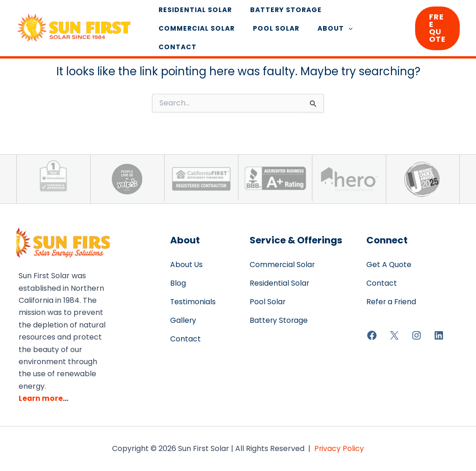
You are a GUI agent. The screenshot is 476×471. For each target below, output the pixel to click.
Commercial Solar (194, 33)
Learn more (41, 398)
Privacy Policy (339, 448)
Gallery (183, 320)
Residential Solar (192, 14)
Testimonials (193, 302)
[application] (335, 33)
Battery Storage (278, 14)
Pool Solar (268, 33)
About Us (187, 265)
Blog (178, 283)
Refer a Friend (392, 302)
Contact (371, 33)
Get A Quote (389, 265)
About (322, 33)
